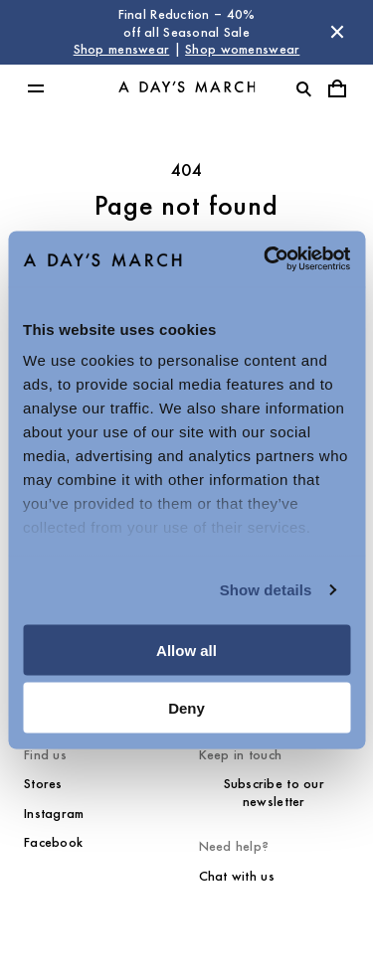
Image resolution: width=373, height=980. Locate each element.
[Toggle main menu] (36, 88)
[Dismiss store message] (337, 32)
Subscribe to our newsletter (274, 793)
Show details (266, 590)
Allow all (186, 650)
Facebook (53, 842)
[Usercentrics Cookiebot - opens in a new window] (266, 259)
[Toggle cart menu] (337, 88)
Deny (186, 708)
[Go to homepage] (187, 88)
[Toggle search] (303, 88)
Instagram (54, 814)
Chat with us (237, 876)
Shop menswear (122, 49)
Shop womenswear (242, 49)
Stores (43, 784)
